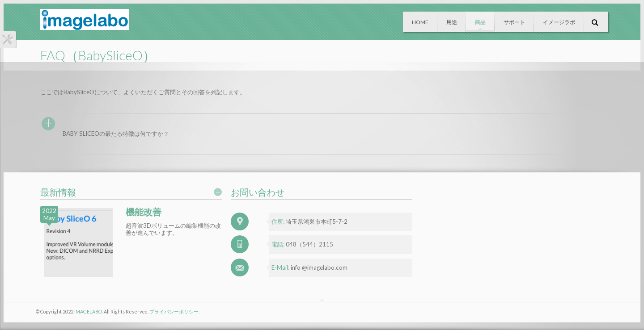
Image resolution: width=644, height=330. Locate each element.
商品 (480, 22)
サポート (514, 22)
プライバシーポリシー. (174, 311)
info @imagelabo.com (319, 267)
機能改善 (144, 212)
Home (420, 22)
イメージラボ (559, 22)
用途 (452, 22)
